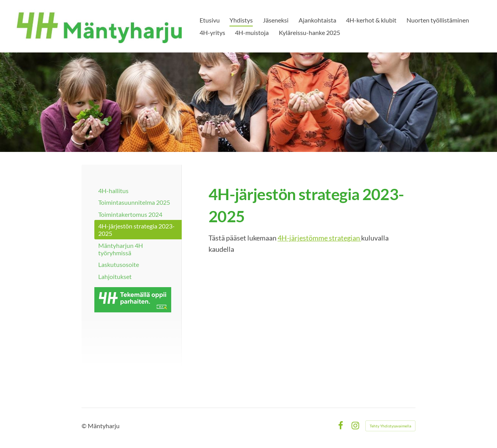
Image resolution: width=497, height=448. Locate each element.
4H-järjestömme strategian (319, 238)
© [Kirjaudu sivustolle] (85, 426)
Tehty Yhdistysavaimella (390, 426)
